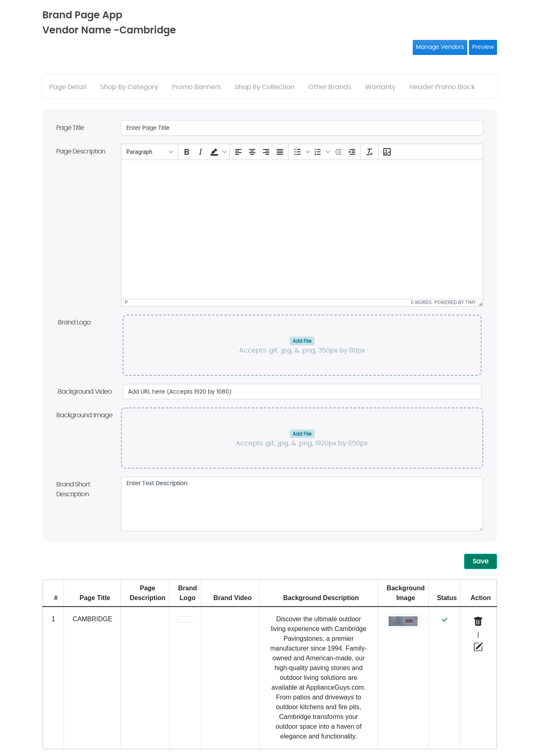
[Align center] (252, 152)
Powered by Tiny (455, 302)
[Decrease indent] (338, 152)
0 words (421, 302)
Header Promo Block (442, 87)
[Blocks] (150, 152)
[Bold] (187, 152)
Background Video (85, 392)
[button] (218, 152)
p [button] (126, 302)
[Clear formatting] (370, 152)
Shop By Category (129, 87)
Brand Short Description (73, 489)
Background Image (85, 415)
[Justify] (280, 152)
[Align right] (266, 152)
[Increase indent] (352, 152)
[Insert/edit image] (387, 152)
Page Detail (68, 87)
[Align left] (238, 152)
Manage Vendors (440, 47)
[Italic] (200, 152)
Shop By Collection (265, 87)
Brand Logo (74, 322)
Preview (483, 47)
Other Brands (330, 87)
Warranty (380, 87)
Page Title (70, 128)
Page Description (81, 151)
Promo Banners (196, 87)
